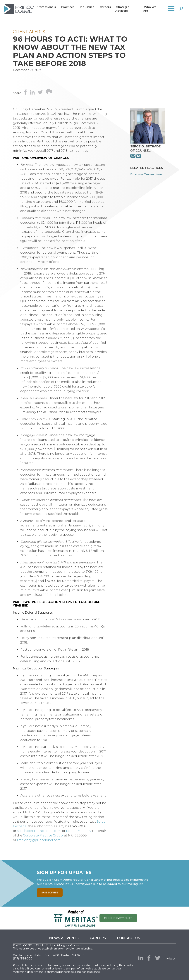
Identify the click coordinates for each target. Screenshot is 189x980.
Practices (68, 7)
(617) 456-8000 (23, 959)
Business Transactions (146, 174)
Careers (105, 7)
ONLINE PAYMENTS (118, 918)
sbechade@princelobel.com (39, 831)
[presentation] (148, 143)
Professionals (46, 7)
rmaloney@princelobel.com (39, 840)
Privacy (171, 959)
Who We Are (150, 9)
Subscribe (50, 892)
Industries (87, 7)
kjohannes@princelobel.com (63, 972)
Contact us (129, 938)
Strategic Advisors (122, 9)
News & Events (64, 938)
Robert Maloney (78, 831)
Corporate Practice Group (43, 835)
